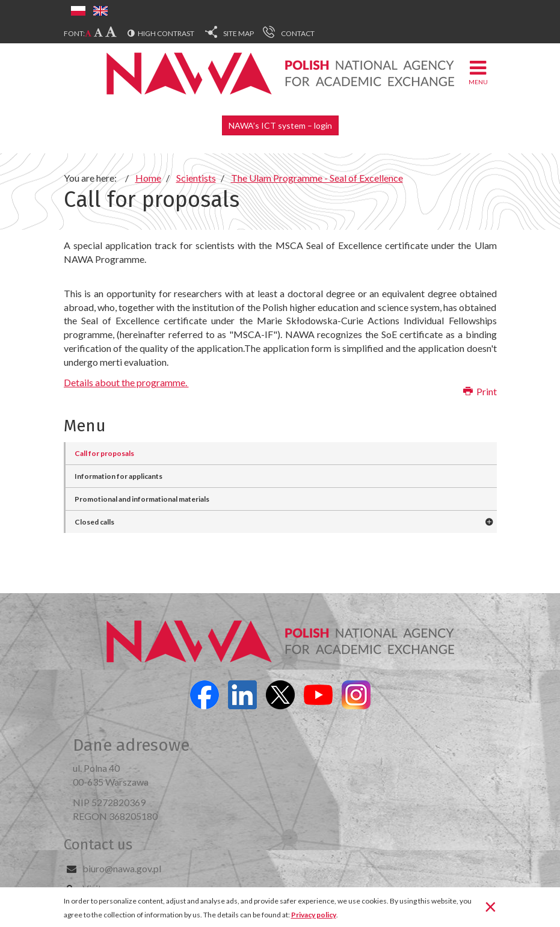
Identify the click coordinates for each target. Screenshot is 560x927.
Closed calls (94, 522)
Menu (478, 72)
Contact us (98, 845)
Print (480, 391)
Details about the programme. (126, 382)
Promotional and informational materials (142, 499)
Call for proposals (104, 453)
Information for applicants (118, 476)
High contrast (166, 33)
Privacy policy (314, 915)
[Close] (491, 906)
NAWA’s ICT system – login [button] (280, 125)
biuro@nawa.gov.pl (122, 868)
